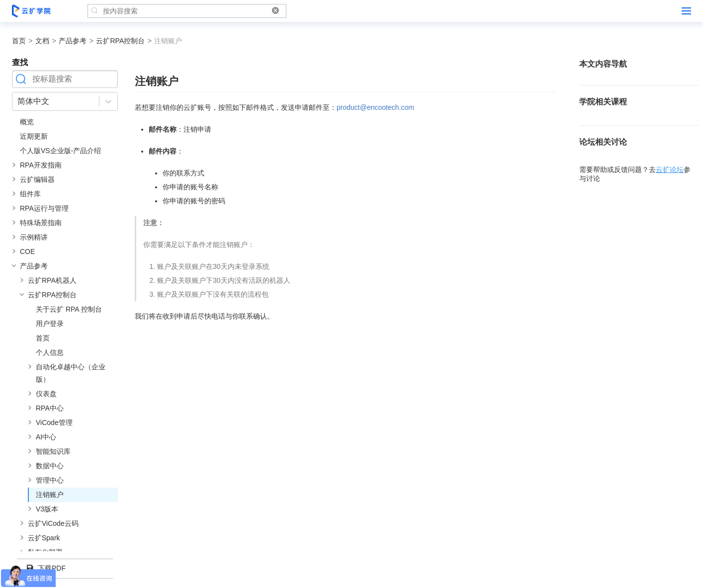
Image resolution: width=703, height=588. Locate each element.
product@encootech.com (375, 107)
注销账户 (50, 495)
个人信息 (50, 352)
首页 (19, 41)
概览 (27, 122)
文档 (42, 41)
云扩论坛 (670, 169)
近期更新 (34, 136)
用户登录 (50, 324)
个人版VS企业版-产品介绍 (60, 151)
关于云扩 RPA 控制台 (69, 309)
